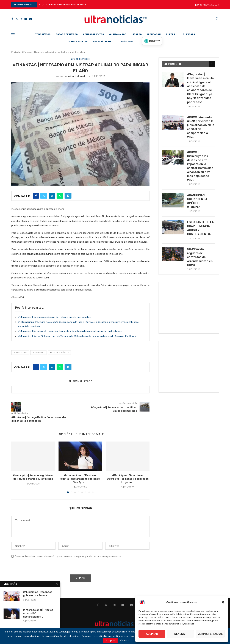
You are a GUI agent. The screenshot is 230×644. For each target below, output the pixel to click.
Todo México (43, 34)
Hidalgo (137, 34)
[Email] (31, 19)
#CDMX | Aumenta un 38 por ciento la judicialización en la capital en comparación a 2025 (201, 127)
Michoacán (154, 34)
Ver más (124, 640)
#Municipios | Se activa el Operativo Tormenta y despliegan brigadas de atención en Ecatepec (70, 331)
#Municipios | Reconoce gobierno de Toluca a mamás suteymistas (54, 317)
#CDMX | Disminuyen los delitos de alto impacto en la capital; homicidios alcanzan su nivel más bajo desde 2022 (200, 166)
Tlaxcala (189, 34)
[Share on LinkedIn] (52, 196)
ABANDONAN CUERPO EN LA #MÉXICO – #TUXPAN (197, 201)
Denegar (180, 634)
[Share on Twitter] (44, 196)
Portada (16, 52)
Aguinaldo (38, 353)
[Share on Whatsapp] (60, 196)
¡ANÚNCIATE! (127, 42)
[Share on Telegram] (68, 196)
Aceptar (152, 634)
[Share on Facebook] (36, 196)
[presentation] (38, 567)
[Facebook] (12, 19)
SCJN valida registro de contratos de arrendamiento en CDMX (200, 257)
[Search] (217, 19)
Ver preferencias (210, 634)
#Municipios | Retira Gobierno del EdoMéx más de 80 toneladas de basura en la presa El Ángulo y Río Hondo (77, 336)
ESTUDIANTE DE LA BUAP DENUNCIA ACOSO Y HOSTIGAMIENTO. (200, 228)
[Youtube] (26, 19)
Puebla (171, 34)
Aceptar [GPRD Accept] (110, 640)
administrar (20, 353)
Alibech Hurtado (77, 76)
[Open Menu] (13, 34)
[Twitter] (17, 19)
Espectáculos (102, 42)
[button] (223, 602)
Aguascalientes (93, 34)
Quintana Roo (118, 34)
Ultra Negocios (78, 42)
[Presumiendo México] (152, 41)
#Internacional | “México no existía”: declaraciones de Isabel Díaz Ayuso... (80, 479)
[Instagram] (21, 19)
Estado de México (67, 34)
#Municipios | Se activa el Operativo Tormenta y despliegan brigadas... (128, 479)
